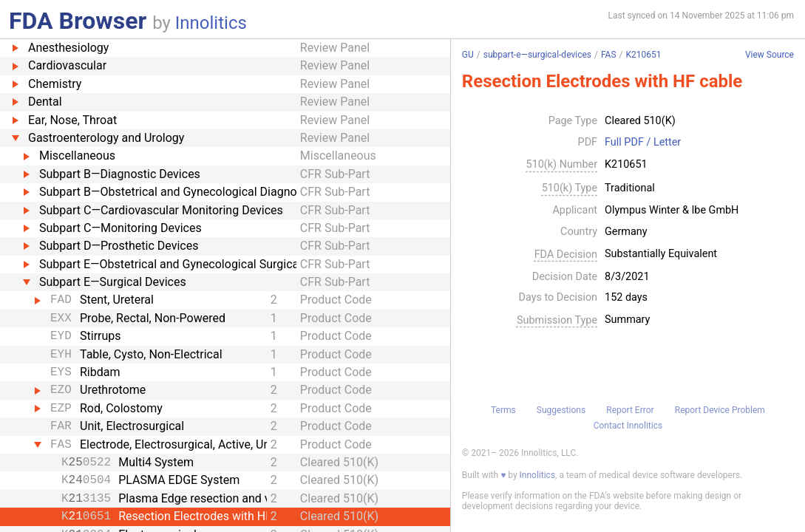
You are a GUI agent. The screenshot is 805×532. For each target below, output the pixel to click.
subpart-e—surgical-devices (537, 55)
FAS (609, 55)
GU (468, 55)
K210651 (643, 55)
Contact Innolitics (628, 426)
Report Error (630, 410)
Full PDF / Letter (643, 143)
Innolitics (211, 23)
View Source (770, 55)
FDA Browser (78, 21)
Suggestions (561, 410)
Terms (503, 410)
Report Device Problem (720, 410)
